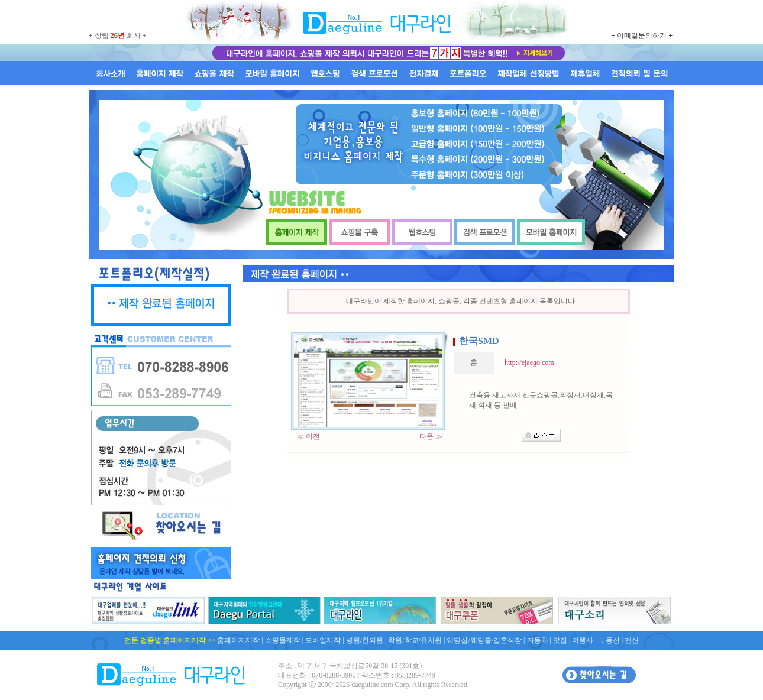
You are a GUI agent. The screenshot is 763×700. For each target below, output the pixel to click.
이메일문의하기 (642, 35)
